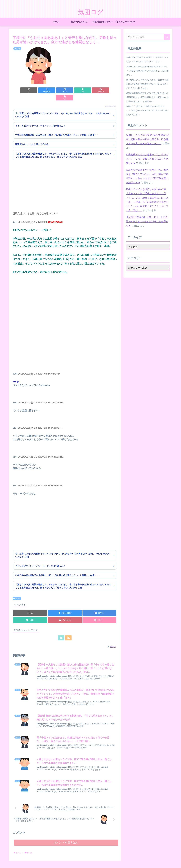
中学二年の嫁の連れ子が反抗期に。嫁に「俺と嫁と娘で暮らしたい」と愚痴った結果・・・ (58, 128)
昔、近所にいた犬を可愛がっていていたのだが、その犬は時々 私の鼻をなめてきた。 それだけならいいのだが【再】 (63, 108)
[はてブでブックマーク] (56, 90)
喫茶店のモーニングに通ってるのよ (32, 137)
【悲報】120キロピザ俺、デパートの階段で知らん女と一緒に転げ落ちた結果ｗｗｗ (147, 221)
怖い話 (17, 591)
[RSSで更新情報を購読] (68, 631)
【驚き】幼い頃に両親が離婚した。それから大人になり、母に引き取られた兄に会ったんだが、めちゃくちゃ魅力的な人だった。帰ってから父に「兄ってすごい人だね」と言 (63, 148)
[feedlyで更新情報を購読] (62, 631)
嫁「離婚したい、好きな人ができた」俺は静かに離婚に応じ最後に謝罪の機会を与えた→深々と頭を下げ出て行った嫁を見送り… (147, 84)
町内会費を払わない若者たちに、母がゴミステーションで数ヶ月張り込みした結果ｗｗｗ (147, 159)
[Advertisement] (65, 182)
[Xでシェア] (21, 90)
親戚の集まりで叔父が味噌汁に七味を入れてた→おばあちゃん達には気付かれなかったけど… (147, 59)
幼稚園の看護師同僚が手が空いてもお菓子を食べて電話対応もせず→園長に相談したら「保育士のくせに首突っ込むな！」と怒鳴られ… (147, 97)
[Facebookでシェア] (38, 90)
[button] (108, 90)
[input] (148, 37)
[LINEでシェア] (73, 90)
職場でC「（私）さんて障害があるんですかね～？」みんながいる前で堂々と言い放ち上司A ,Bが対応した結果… (147, 110)
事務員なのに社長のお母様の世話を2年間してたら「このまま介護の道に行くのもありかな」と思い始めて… (147, 71)
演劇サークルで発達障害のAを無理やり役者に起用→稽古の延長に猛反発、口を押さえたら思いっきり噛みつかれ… (148, 139)
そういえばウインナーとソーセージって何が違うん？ (40, 119)
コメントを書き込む (66, 836)
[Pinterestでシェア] (91, 90)
